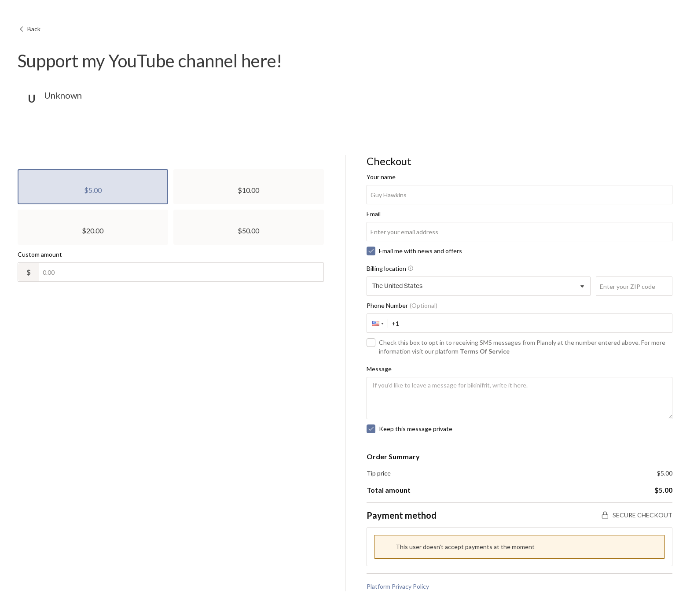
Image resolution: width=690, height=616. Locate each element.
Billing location (390, 268)
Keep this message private (416, 429)
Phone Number (402, 305)
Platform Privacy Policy (398, 586)
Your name (381, 177)
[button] (378, 323)
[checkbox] (371, 251)
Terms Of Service (485, 351)
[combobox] (479, 286)
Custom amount (40, 254)
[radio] (93, 187)
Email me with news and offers (420, 251)
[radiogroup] (171, 207)
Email (374, 214)
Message (379, 369)
